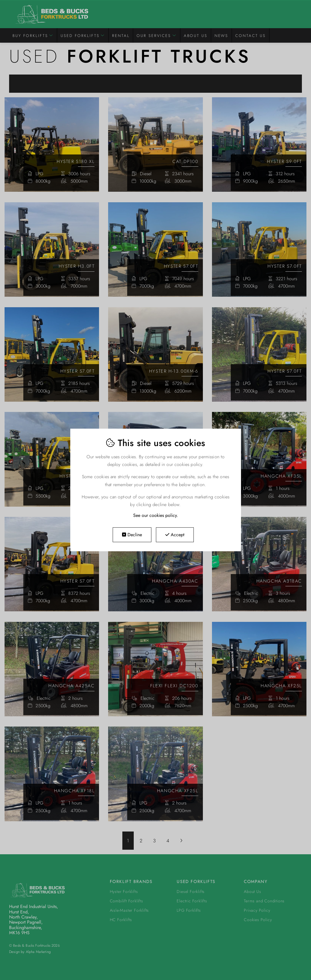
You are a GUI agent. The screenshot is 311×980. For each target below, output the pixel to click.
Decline (132, 534)
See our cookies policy (155, 515)
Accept (175, 534)
